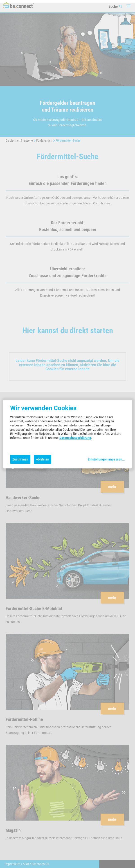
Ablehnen (43, 459)
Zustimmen (20, 459)
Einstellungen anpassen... (106, 459)
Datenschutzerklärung (75, 438)
